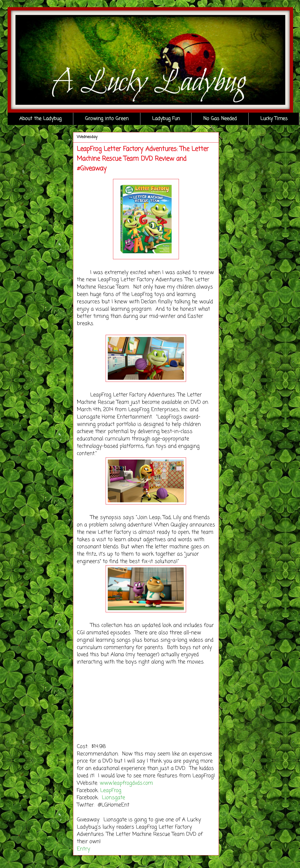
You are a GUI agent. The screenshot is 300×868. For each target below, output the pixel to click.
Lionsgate (114, 798)
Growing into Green (107, 119)
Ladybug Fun (166, 119)
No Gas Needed (220, 119)
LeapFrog (111, 791)
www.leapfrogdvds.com (127, 783)
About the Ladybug (40, 119)
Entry (84, 849)
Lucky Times (274, 119)
